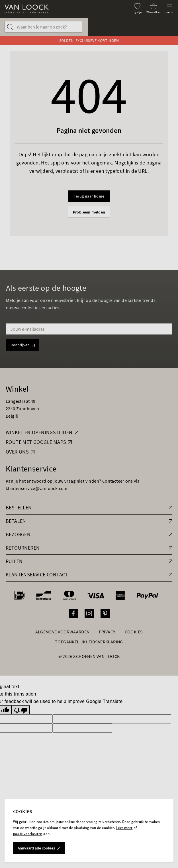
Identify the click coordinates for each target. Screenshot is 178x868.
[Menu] (169, 8)
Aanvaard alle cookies (39, 848)
